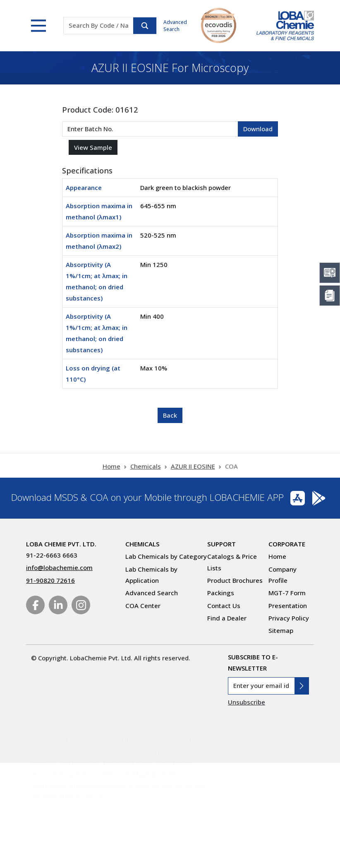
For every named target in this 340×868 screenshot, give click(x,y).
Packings (221, 593)
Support (221, 544)
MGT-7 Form (287, 593)
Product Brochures (235, 580)
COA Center (143, 606)
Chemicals (146, 474)
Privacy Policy (289, 618)
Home (111, 474)
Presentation (288, 606)
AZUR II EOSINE (193, 474)
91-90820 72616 (50, 580)
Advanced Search (175, 26)
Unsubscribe (247, 702)
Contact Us (224, 606)
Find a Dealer (227, 618)
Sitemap (281, 630)
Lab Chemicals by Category (166, 556)
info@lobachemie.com (59, 567)
